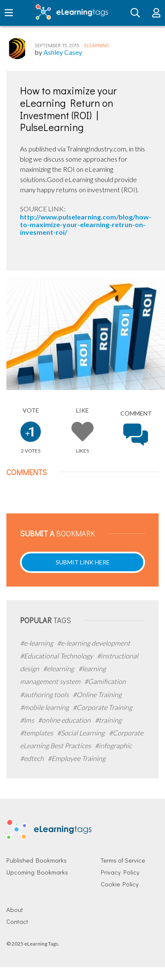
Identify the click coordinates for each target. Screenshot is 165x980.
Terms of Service (123, 860)
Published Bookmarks (37, 860)
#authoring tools (45, 694)
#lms (28, 720)
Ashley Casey (63, 52)
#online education (65, 720)
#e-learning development (94, 643)
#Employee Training (77, 758)
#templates (37, 733)
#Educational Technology (57, 656)
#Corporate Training (102, 707)
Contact (17, 922)
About (15, 910)
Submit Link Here (83, 562)
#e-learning (37, 643)
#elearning (59, 668)
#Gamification (105, 681)
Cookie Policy (120, 884)
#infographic (113, 745)
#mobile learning (45, 707)
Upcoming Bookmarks (37, 872)
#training (108, 720)
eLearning (97, 45)
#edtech (33, 758)
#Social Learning (81, 733)
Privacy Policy (120, 872)
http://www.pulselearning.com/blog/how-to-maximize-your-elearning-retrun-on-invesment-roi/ (86, 225)
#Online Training (97, 694)
